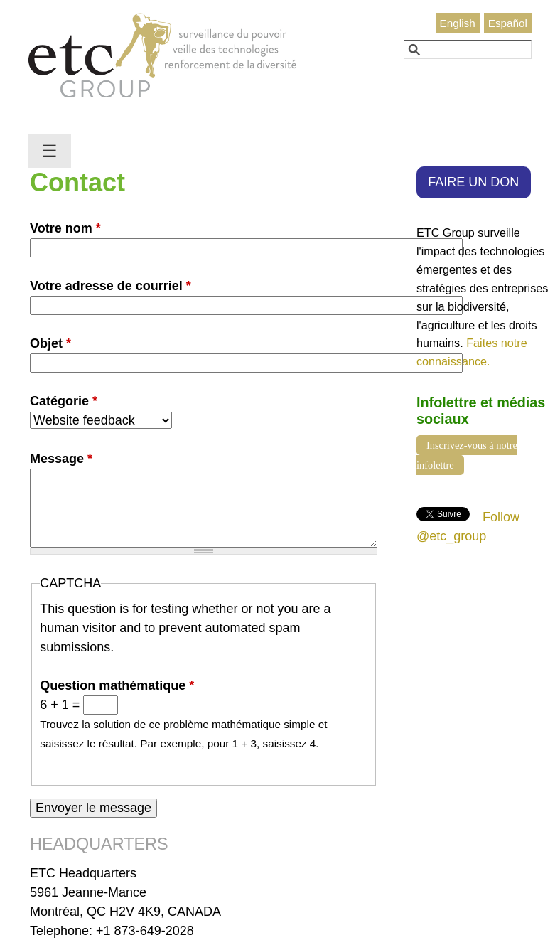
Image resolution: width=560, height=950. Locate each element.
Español (508, 23)
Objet (50, 343)
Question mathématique (117, 685)
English (458, 23)
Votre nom (65, 228)
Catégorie (64, 401)
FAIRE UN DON (473, 182)
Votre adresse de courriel (111, 286)
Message (61, 459)
